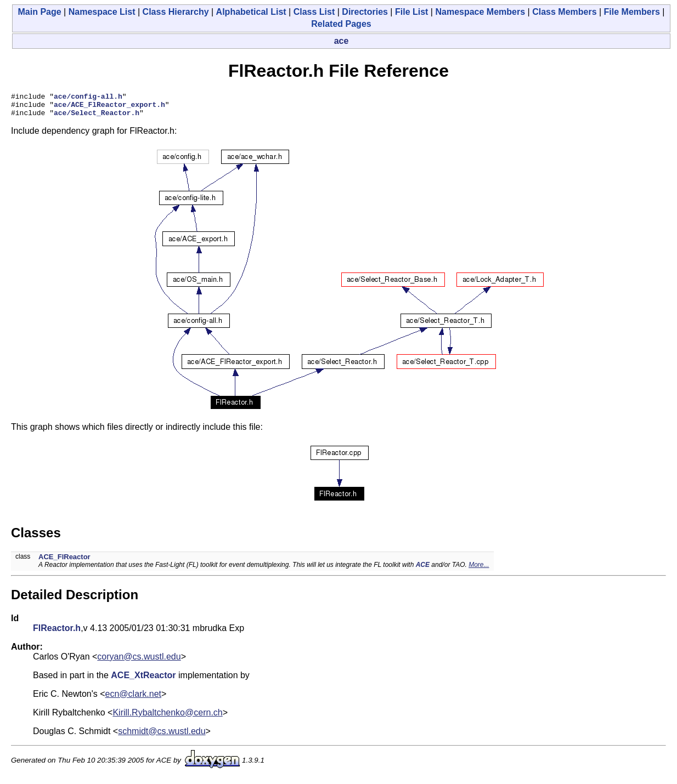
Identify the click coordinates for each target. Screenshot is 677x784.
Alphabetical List (251, 12)
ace (342, 41)
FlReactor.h (57, 633)
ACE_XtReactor (143, 680)
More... (479, 570)
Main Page (40, 12)
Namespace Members (480, 12)
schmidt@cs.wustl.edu (162, 736)
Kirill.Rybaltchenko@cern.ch (167, 717)
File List (411, 12)
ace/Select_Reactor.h (97, 117)
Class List (314, 12)
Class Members (564, 12)
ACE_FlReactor (64, 562)
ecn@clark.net (134, 699)
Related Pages (341, 24)
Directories (365, 12)
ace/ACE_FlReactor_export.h (109, 107)
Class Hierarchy (176, 12)
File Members (632, 12)
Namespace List (102, 12)
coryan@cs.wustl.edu (139, 661)
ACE (423, 570)
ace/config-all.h (88, 98)
